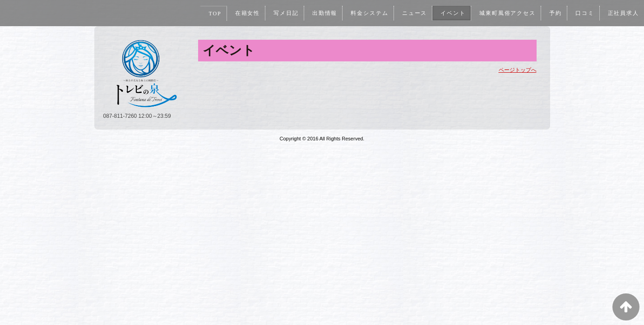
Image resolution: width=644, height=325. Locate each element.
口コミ (584, 13)
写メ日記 (283, 13)
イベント (451, 13)
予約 (555, 13)
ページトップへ (518, 70)
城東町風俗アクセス (506, 13)
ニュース (412, 13)
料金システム (367, 13)
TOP (211, 14)
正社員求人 (623, 13)
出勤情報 (321, 13)
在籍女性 (243, 13)
